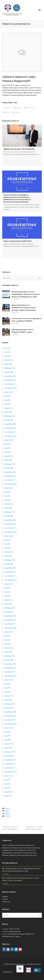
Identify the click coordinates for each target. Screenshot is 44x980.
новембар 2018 (10, 716)
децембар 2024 (10, 424)
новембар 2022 (10, 524)
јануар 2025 (9, 420)
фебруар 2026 (10, 368)
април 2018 (9, 744)
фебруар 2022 (10, 560)
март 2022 (8, 556)
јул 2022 (7, 540)
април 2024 (9, 456)
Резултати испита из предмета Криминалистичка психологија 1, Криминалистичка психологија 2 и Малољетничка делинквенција (17, 198)
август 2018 (9, 728)
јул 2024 (7, 444)
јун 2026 (8, 352)
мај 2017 (8, 788)
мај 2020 (8, 644)
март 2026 (8, 364)
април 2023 (9, 504)
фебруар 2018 (10, 752)
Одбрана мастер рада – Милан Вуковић (19, 149)
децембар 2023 (10, 472)
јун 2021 (8, 592)
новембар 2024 (10, 428)
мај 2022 (8, 548)
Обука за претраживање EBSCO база (18, 241)
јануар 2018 (9, 756)
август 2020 (9, 632)
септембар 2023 (11, 484)
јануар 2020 (9, 660)
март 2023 (8, 508)
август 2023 (9, 488)
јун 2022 (8, 544)
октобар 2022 (10, 528)
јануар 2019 (9, 708)
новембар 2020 (10, 620)
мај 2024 (8, 452)
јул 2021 (7, 588)
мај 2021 (8, 596)
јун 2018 (8, 736)
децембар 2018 (10, 712)
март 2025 (8, 412)
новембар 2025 (10, 380)
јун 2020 (8, 640)
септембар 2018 (11, 724)
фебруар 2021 (10, 608)
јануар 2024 (9, 468)
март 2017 (8, 796)
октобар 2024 (10, 432)
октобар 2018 (10, 720)
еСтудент (5, 899)
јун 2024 (8, 448)
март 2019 (8, 700)
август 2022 (9, 536)
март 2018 (8, 748)
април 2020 (9, 648)
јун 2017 (8, 784)
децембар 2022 (10, 520)
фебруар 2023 (10, 512)
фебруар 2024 (10, 464)
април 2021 (9, 600)
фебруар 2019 (10, 704)
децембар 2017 (10, 760)
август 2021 (9, 584)
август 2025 (9, 392)
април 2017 (9, 792)
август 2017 (9, 776)
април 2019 (9, 696)
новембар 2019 (10, 668)
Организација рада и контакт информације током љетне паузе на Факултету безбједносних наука (26, 294)
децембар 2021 (10, 568)
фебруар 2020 (10, 656)
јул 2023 (7, 492)
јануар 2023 (9, 516)
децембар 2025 (10, 376)
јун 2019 (8, 688)
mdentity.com (8, 972)
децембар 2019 (10, 664)
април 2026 (9, 360)
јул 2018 (7, 732)
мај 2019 (8, 692)
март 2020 (8, 652)
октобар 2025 (10, 384)
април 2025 (9, 408)
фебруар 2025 (10, 416)
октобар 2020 (10, 624)
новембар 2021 (10, 572)
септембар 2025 (11, 388)
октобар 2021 (10, 576)
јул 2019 (7, 684)
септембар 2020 (11, 628)
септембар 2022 (11, 532)
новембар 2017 (10, 764)
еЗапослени (6, 902)
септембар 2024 (11, 436)
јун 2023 (8, 496)
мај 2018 (8, 740)
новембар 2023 (10, 476)
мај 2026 (8, 356)
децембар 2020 (10, 616)
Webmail (5, 897)
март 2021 (8, 604)
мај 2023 (8, 500)
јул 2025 (7, 396)
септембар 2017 (11, 772)
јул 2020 (7, 636)
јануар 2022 (9, 564)
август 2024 (9, 440)
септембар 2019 (11, 676)
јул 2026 (7, 348)
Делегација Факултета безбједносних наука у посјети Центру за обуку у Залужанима (24, 308)
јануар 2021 (9, 612)
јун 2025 (8, 400)
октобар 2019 (10, 672)
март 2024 (8, 460)
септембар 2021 (11, 580)
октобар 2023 (10, 480)
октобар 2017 (10, 768)
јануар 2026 (9, 372)
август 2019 (9, 680)
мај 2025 (8, 404)
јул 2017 (7, 780)
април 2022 (9, 552)
